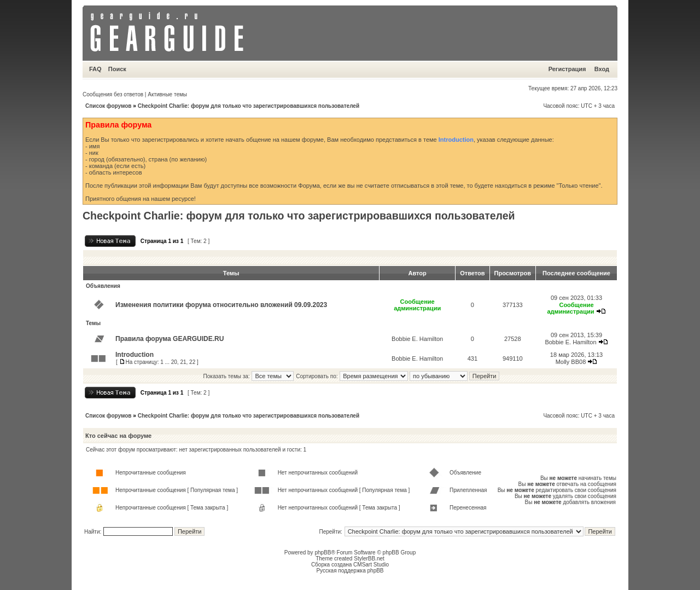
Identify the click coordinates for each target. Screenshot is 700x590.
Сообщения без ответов (113, 94)
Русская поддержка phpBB (350, 571)
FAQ (95, 69)
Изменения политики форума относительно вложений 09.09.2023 (221, 305)
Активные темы (167, 94)
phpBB (323, 553)
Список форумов (109, 106)
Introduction (456, 140)
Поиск (117, 69)
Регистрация (567, 69)
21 (183, 362)
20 (174, 362)
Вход (602, 69)
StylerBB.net (369, 559)
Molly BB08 (571, 362)
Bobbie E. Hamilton (417, 339)
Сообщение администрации (417, 305)
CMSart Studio (371, 565)
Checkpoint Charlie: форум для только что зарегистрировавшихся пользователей (249, 106)
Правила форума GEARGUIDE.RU (170, 339)
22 (192, 362)
